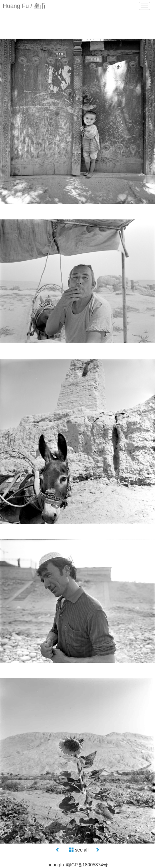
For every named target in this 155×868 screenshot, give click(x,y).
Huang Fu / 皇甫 (24, 6)
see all (82, 850)
